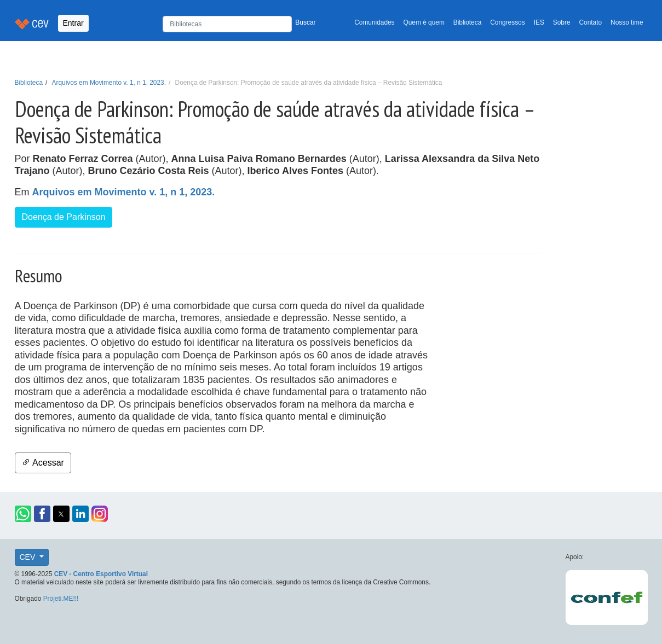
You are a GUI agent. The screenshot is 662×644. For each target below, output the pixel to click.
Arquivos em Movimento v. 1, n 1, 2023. (109, 83)
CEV (29, 557)
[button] (23, 514)
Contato (591, 22)
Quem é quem (424, 22)
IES (539, 22)
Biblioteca (468, 22)
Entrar (73, 23)
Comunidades (374, 22)
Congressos (507, 22)
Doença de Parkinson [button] (64, 217)
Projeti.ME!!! (61, 599)
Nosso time (627, 22)
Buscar (305, 22)
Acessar (43, 463)
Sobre (562, 22)
